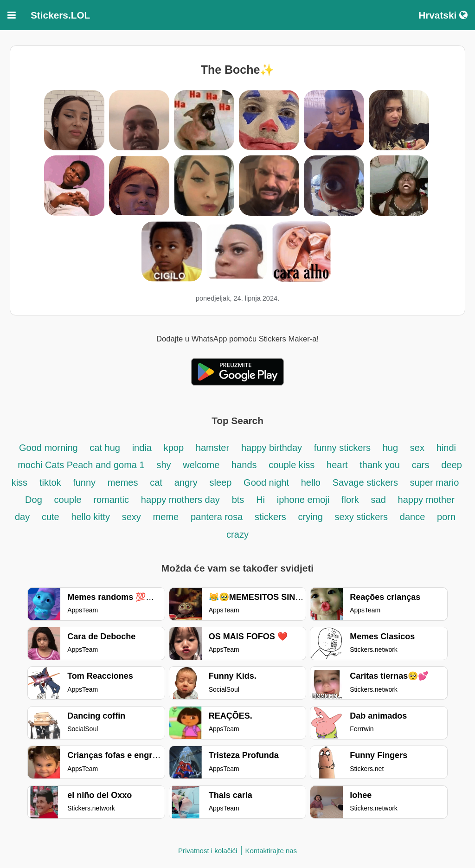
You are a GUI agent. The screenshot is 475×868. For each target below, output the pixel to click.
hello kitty (91, 517)
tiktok (51, 482)
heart (338, 465)
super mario (435, 482)
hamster (212, 448)
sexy (132, 517)
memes (123, 482)
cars (421, 465)
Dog (34, 500)
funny (84, 482)
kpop (174, 448)
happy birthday (273, 448)
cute (51, 517)
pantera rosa (217, 517)
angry (186, 482)
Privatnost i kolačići (208, 851)
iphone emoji (303, 500)
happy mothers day (180, 500)
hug (390, 448)
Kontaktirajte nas (271, 851)
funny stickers (342, 448)
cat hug (105, 448)
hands (244, 465)
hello (311, 482)
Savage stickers (365, 482)
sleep (221, 482)
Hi (260, 500)
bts (238, 500)
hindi (446, 448)
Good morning (50, 448)
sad (379, 500)
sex (417, 448)
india (142, 448)
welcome (201, 465)
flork (350, 500)
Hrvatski (443, 15)
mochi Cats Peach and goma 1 (81, 465)
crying (312, 517)
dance (413, 517)
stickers (270, 517)
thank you (380, 465)
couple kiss (292, 465)
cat (156, 482)
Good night (266, 482)
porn (446, 517)
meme (166, 517)
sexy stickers (361, 517)
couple (68, 500)
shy (164, 465)
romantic (111, 500)
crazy (237, 534)
